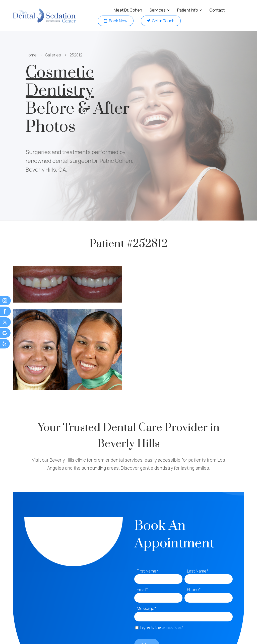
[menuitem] (128, 10)
